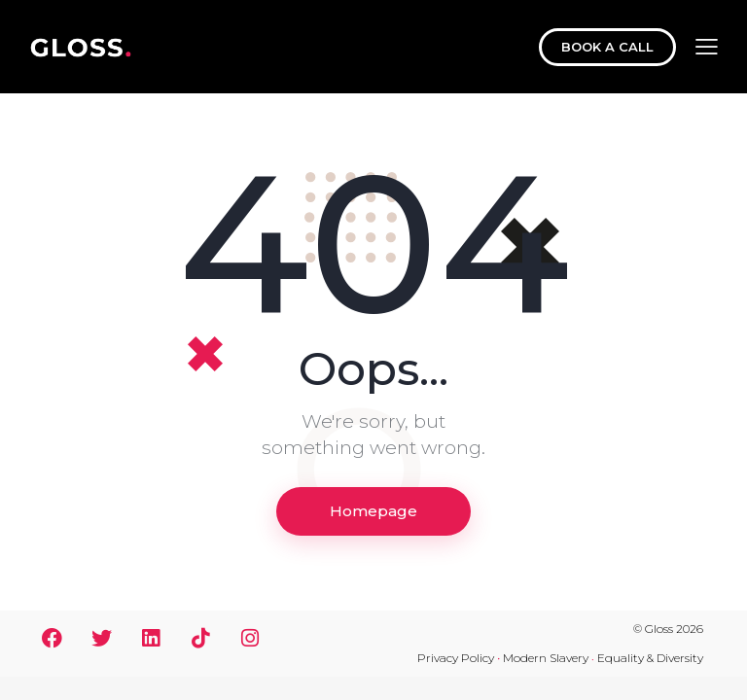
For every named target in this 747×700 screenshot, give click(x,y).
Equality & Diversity (650, 658)
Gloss (659, 629)
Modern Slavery (546, 658)
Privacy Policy (456, 658)
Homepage (373, 511)
